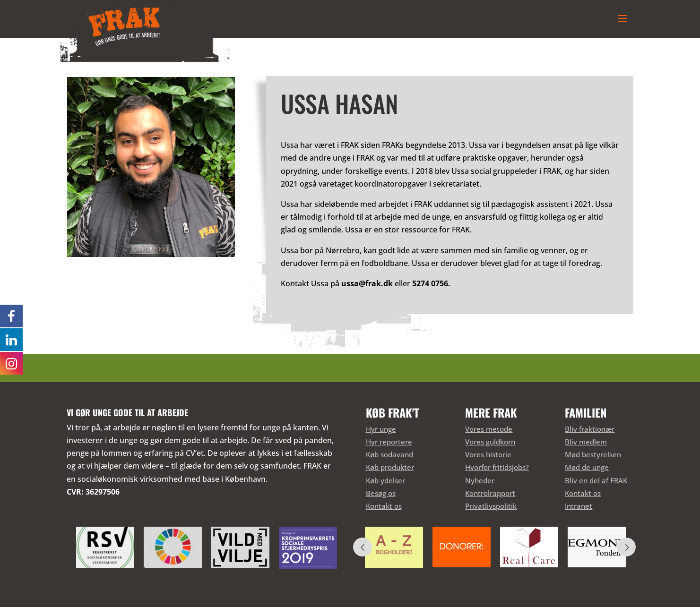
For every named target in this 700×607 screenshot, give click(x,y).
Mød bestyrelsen (593, 454)
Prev (363, 547)
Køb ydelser (385, 480)
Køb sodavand (389, 454)
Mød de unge (587, 467)
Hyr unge (381, 429)
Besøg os (381, 493)
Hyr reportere (389, 442)
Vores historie (489, 454)
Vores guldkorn (490, 442)
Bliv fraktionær (590, 429)
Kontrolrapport (490, 493)
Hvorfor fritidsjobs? (497, 467)
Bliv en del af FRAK (596, 480)
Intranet (579, 506)
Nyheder (480, 480)
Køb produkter (390, 467)
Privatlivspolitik (491, 506)
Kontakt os (384, 506)
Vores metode (489, 429)
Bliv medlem (586, 442)
